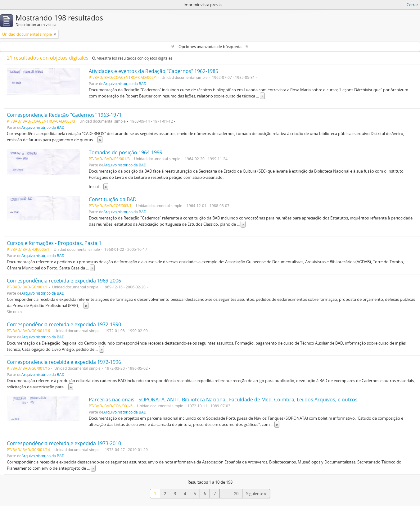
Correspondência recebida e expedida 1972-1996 (64, 362)
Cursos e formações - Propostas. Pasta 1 (54, 243)
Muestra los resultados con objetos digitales (132, 58)
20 (236, 494)
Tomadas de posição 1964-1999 (126, 152)
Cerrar (412, 5)
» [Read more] (262, 96)
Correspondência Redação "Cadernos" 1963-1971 (64, 115)
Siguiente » (256, 494)
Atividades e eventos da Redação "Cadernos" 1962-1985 (154, 71)
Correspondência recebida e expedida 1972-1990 (64, 324)
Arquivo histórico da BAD (125, 84)
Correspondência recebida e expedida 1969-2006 (64, 281)
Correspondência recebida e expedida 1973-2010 (64, 443)
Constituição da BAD (113, 199)
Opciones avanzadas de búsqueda (210, 47)
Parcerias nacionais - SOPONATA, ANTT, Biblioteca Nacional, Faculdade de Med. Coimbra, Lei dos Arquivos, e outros (223, 400)
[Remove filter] (55, 34)
